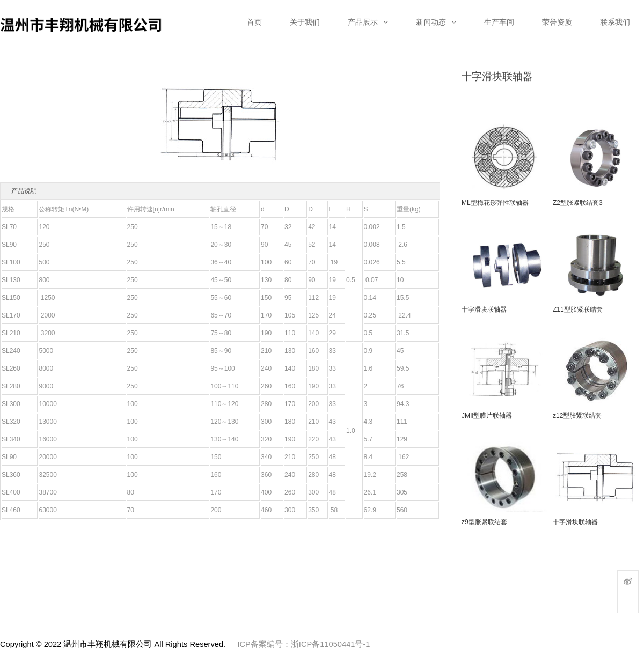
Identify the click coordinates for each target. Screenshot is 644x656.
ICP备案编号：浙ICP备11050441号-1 (303, 644)
